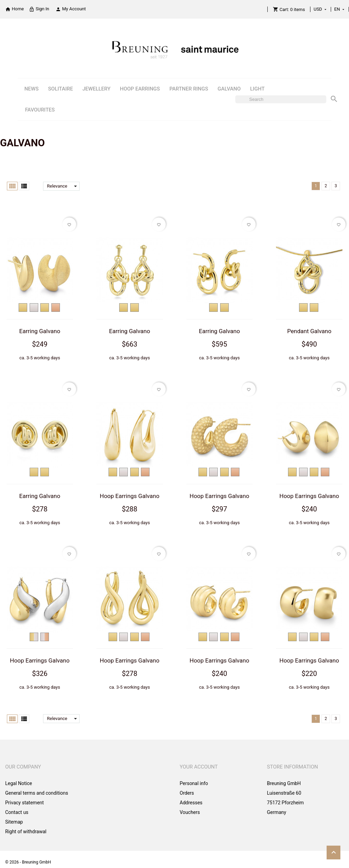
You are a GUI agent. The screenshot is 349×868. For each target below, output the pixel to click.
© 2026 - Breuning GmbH (28, 862)
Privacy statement (24, 803)
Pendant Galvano (309, 331)
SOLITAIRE (61, 89)
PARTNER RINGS (189, 89)
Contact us (17, 812)
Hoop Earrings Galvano (130, 496)
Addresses (191, 803)
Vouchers (190, 812)
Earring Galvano (40, 331)
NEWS (32, 89)
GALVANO (229, 89)
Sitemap (14, 822)
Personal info (194, 783)
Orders (187, 793)
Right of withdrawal (26, 832)
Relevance (63, 186)
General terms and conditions (37, 793)
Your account (199, 767)
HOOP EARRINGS (140, 89)
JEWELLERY (96, 89)
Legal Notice (19, 783)
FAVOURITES (40, 110)
